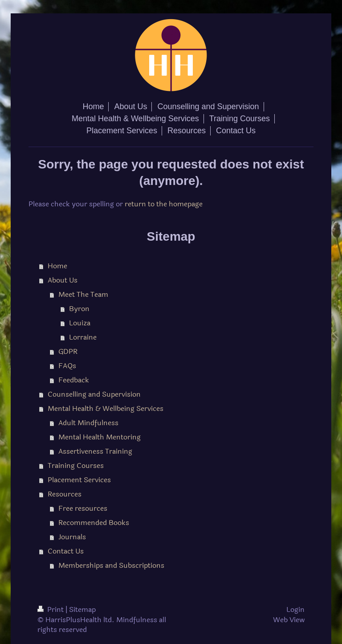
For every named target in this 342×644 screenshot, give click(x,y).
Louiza (80, 323)
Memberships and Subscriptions (111, 565)
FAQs (67, 366)
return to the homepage (164, 204)
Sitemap (82, 609)
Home (57, 266)
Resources (65, 494)
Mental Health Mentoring (100, 437)
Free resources (83, 508)
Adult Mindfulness (88, 423)
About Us (63, 280)
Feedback (74, 380)
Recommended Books (94, 523)
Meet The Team (83, 294)
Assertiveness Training (95, 451)
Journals (72, 537)
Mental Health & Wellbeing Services (106, 408)
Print (51, 609)
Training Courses (76, 466)
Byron (79, 309)
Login (295, 609)
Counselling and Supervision (94, 394)
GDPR (68, 351)
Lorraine (83, 337)
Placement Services (79, 480)
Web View (289, 620)
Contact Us (66, 551)
